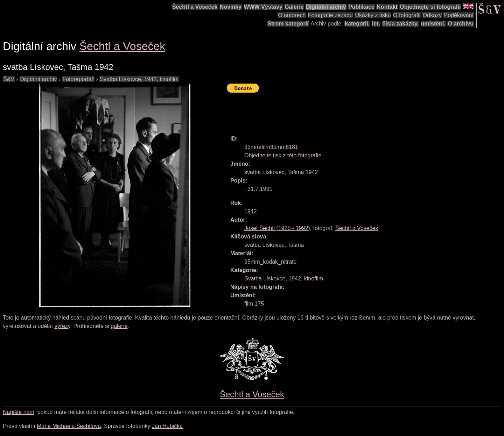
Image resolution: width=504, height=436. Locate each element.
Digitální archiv (326, 7)
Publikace (361, 7)
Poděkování (459, 15)
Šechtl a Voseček (195, 7)
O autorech (292, 15)
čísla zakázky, (400, 24)
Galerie (294, 7)
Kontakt (387, 7)
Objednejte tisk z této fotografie (283, 155)
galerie (119, 326)
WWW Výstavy (263, 7)
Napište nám (19, 412)
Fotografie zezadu (330, 15)
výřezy (62, 326)
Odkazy (432, 15)
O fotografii (407, 15)
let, (376, 24)
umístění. (433, 24)
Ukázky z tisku (373, 15)
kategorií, (357, 24)
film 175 (254, 304)
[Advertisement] (354, 111)
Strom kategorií (288, 24)
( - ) (277, 228)
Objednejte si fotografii (430, 7)
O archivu (461, 24)
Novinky (231, 7)
